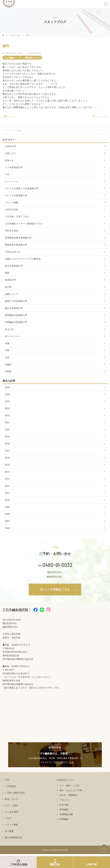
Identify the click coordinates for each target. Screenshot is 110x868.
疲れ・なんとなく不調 (71, 790)
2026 (7, 387)
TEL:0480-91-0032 (12, 620)
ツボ (7, 174)
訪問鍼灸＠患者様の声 (16, 322)
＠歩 (7, 357)
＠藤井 (8, 364)
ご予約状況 (10, 786)
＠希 (7, 350)
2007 (7, 521)
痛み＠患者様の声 (14, 308)
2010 (7, 500)
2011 (7, 493)
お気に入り (10, 153)
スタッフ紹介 (12, 805)
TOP (7, 780)
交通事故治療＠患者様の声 (18, 238)
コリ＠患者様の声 (14, 167)
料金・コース (12, 799)
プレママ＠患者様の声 (16, 195)
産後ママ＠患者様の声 (16, 301)
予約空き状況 (12, 231)
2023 (7, 408)
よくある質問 (12, 812)
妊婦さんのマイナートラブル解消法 (23, 259)
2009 (7, 507)
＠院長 (8, 371)
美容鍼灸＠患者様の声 (16, 315)
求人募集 (9, 831)
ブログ (8, 818)
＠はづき (9, 329)
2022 (7, 415)
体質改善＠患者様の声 (16, 245)
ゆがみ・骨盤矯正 (68, 795)
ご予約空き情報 (18, 865)
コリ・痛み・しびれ (70, 785)
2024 (7, 401)
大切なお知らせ (13, 252)
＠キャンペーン (13, 336)
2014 (7, 472)
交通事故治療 (66, 814)
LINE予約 (92, 864)
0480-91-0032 (57, 565)
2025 (7, 394)
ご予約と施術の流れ (15, 793)
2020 (7, 430)
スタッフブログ (15, 35)
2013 (7, 479)
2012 (7, 486)
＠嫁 (7, 343)
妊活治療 (64, 805)
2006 (7, 528)
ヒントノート (12, 181)
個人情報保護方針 (14, 837)
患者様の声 (10, 280)
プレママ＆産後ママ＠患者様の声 (22, 188)
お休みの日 (10, 146)
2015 (7, 465)
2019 (7, 437)
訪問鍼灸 (64, 819)
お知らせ (9, 160)
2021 (7, 422)
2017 (7, 451)
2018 (7, 444)
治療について (12, 294)
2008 (7, 514)
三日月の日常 (12, 210)
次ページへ (99, 116)
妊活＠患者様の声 (14, 266)
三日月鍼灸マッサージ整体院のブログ (22, 58)
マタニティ (65, 800)
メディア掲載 (12, 203)
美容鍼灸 (64, 809)
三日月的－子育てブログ (17, 217)
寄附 (7, 273)
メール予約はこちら (57, 589)
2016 (7, 458)
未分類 (8, 287)
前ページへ (11, 116)
